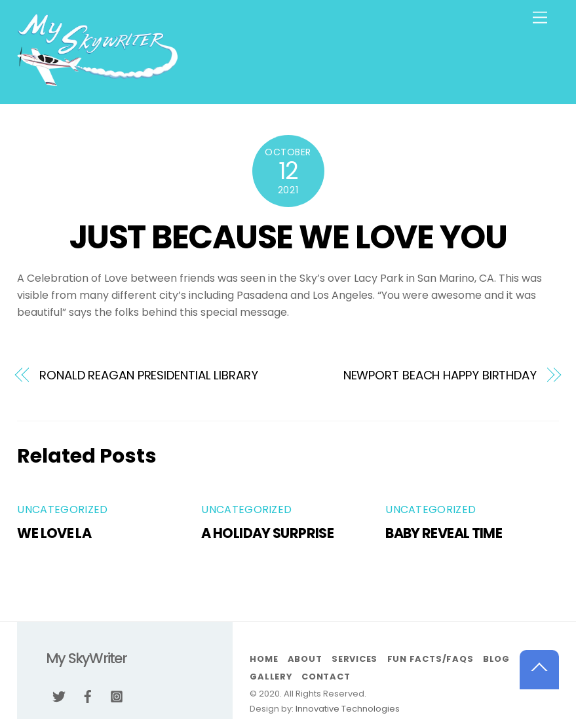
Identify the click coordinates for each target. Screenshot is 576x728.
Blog (496, 659)
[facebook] (88, 695)
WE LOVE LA (54, 533)
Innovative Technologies (348, 709)
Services (355, 659)
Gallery (271, 677)
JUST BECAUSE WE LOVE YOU (288, 237)
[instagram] (117, 695)
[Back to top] (539, 670)
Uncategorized (62, 509)
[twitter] (59, 695)
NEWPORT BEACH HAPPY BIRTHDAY (440, 375)
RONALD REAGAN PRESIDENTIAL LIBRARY (149, 375)
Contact (326, 677)
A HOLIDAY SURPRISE (267, 533)
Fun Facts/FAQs (431, 659)
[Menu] (540, 18)
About (305, 659)
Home (264, 659)
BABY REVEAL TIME (444, 533)
